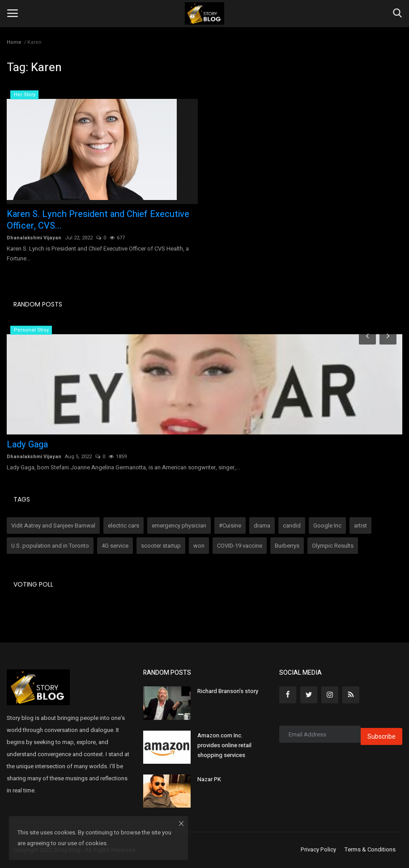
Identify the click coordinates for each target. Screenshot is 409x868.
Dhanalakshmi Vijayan (34, 238)
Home (14, 42)
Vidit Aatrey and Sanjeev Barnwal (53, 525)
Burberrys (287, 546)
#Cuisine (230, 525)
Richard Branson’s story (228, 691)
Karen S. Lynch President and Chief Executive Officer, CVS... (98, 220)
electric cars (124, 525)
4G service (115, 546)
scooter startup (161, 546)
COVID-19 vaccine (240, 546)
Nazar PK (209, 779)
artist (360, 525)
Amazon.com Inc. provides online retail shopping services (224, 745)
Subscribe (381, 737)
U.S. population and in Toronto (50, 546)
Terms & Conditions (370, 850)
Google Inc (327, 525)
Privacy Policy (318, 850)
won (199, 546)
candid (292, 525)
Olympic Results (333, 546)
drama (262, 525)
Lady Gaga (27, 445)
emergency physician (179, 525)
